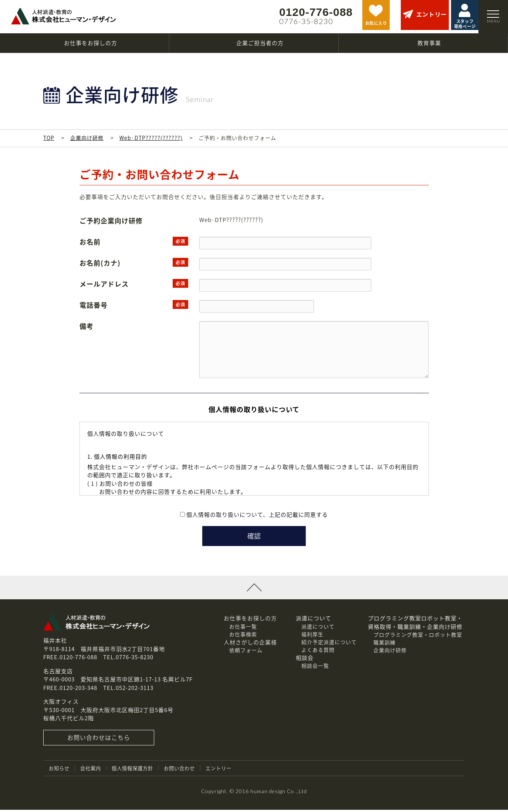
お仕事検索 (243, 636)
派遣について (318, 629)
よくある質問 (318, 652)
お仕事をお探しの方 (250, 620)
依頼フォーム (246, 652)
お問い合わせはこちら (99, 740)
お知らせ (60, 770)
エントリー (228, 770)
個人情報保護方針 (137, 770)
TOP (49, 138)
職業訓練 (385, 644)
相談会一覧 (315, 668)
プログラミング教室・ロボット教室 (418, 637)
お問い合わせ (186, 770)
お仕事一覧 (243, 629)
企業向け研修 (87, 138)
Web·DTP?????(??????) (151, 138)
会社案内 (93, 770)
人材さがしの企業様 (250, 644)
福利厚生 (312, 636)
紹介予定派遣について (329, 644)
